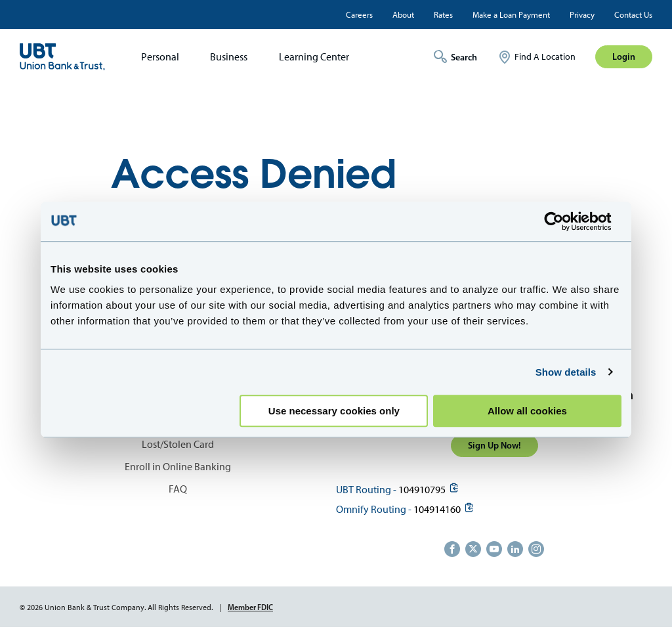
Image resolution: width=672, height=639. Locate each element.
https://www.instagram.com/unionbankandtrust (536, 549)
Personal (160, 57)
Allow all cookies (527, 411)
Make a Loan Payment (511, 15)
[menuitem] (156, 57)
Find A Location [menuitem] (545, 57)
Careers (359, 15)
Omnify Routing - (374, 509)
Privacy (582, 15)
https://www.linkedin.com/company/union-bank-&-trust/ (515, 549)
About (403, 15)
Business (229, 57)
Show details (566, 372)
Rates (443, 15)
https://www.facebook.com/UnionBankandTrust (452, 549)
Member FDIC (250, 607)
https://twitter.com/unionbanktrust (473, 549)
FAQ (178, 489)
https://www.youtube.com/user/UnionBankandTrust (494, 549)
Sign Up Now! (494, 445)
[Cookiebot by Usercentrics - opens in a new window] (564, 221)
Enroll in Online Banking (178, 467)
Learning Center (314, 57)
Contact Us (633, 15)
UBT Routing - (366, 490)
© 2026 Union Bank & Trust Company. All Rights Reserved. (116, 607)
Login (624, 56)
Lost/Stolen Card (178, 444)
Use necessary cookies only (334, 411)
